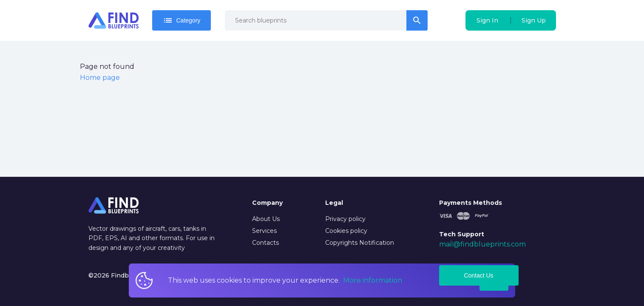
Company (267, 203)
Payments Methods (471, 203)
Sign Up (534, 20)
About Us (266, 219)
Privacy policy (345, 219)
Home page (100, 78)
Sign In (487, 20)
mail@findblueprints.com (482, 244)
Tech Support (462, 234)
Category (182, 20)
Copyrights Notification (360, 243)
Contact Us (478, 275)
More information (373, 280)
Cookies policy (346, 231)
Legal (334, 203)
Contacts (265, 243)
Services (264, 231)
